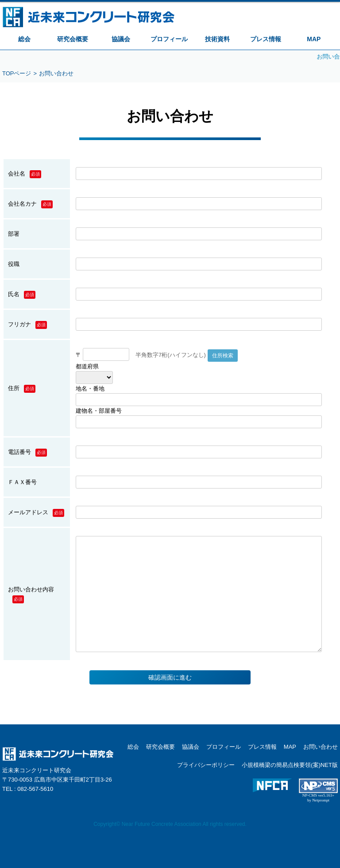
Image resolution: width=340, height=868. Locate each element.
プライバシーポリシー (206, 765)
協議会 (121, 39)
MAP (314, 39)
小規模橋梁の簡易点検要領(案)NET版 (290, 765)
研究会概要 (73, 39)
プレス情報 (266, 39)
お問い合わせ (321, 747)
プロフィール (169, 39)
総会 (24, 39)
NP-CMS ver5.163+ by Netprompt (319, 798)
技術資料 (217, 39)
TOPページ (17, 73)
